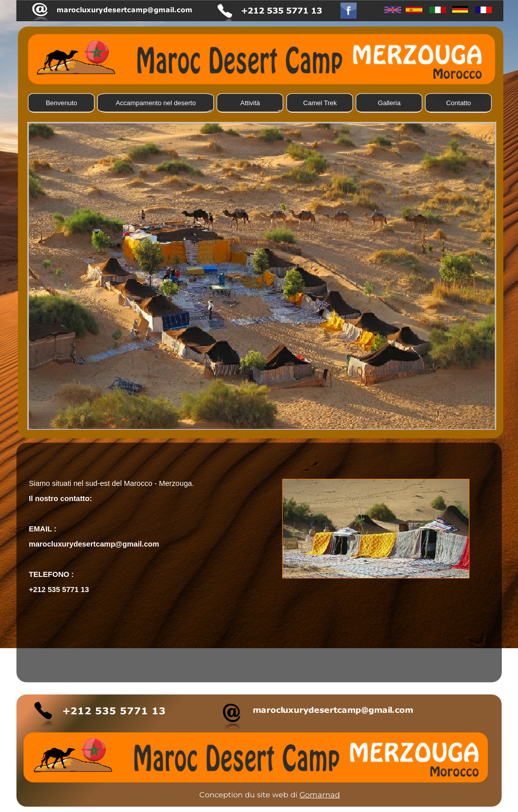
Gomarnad (320, 795)
